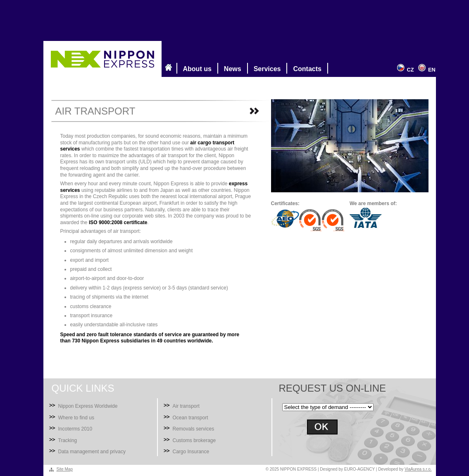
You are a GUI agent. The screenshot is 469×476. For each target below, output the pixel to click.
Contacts (305, 68)
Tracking (68, 440)
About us (196, 68)
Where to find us (76, 418)
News (231, 68)
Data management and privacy (92, 452)
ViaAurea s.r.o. (418, 469)
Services (266, 68)
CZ (404, 70)
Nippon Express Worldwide (88, 406)
